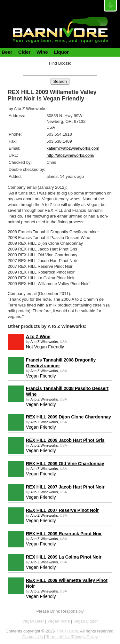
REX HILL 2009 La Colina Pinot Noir (64, 557)
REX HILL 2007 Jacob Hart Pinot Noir (65, 487)
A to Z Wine (38, 337)
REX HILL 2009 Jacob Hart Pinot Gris (65, 440)
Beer (7, 52)
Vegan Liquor (86, 621)
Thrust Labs (67, 631)
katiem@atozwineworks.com (73, 148)
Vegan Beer (33, 621)
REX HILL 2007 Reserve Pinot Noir (62, 510)
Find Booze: (60, 63)
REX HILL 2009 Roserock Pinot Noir (64, 534)
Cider (24, 52)
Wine (42, 52)
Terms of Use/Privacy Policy (72, 637)
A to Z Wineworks (44, 342)
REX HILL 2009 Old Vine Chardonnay (65, 464)
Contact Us (33, 637)
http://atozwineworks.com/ (70, 155)
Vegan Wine (59, 621)
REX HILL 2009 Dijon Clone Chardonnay (68, 417)
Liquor (61, 52)
